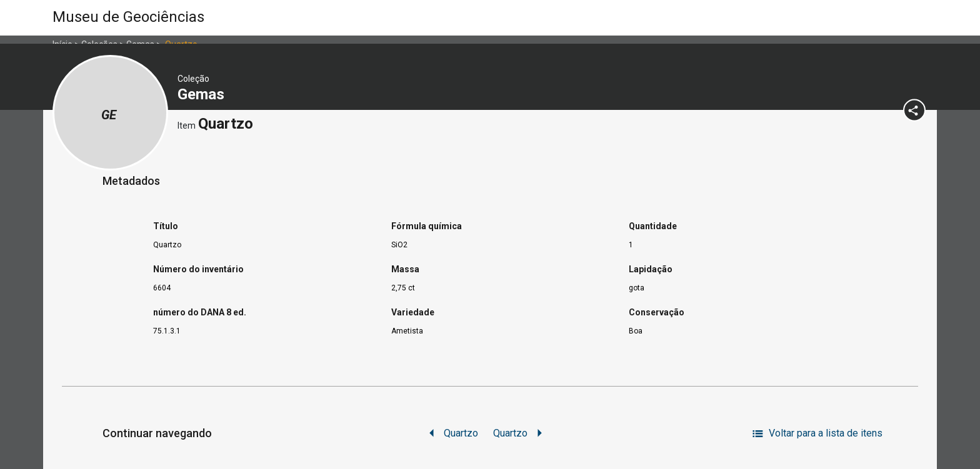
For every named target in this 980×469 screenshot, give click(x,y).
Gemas (203, 94)
